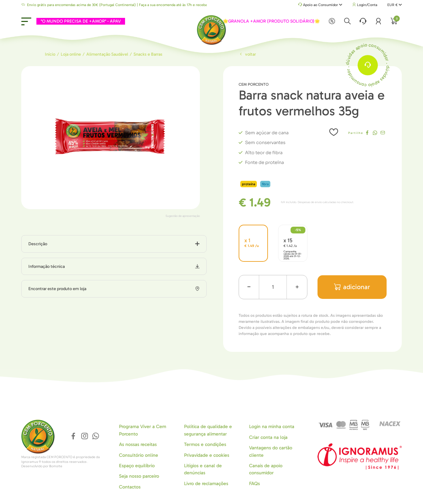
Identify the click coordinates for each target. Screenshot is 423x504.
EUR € (395, 5)
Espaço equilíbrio (137, 466)
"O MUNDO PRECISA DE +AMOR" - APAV (81, 21)
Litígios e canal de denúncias (203, 469)
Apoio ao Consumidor (320, 5)
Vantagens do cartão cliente (271, 451)
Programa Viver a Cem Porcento (143, 430)
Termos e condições (205, 444)
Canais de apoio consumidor (266, 469)
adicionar (352, 287)
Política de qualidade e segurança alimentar (208, 430)
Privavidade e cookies (207, 455)
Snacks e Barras (148, 54)
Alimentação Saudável (107, 54)
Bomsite (56, 466)
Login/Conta (365, 5)
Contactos (130, 487)
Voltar (247, 54)
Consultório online (139, 455)
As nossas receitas (138, 444)
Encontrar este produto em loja (57, 289)
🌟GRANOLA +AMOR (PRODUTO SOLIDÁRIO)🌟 (271, 21)
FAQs (254, 484)
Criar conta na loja (268, 437)
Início (50, 54)
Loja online (71, 54)
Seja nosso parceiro (139, 476)
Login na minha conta (272, 427)
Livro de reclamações (206, 484)
